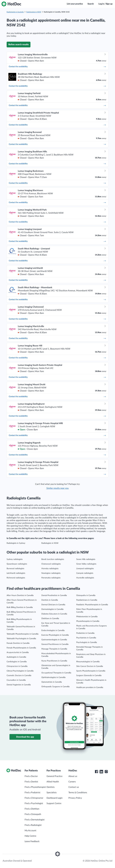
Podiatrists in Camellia (85, 633)
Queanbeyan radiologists (17, 564)
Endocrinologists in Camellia (53, 630)
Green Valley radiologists (86, 564)
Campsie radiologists (85, 573)
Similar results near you (57, 488)
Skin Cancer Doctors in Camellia (90, 666)
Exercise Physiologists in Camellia (55, 635)
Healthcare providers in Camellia (90, 687)
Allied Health (53, 782)
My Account (30, 831)
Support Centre (54, 803)
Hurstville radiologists (85, 578)
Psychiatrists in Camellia (86, 638)
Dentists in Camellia (50, 600)
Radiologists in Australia (15, 12)
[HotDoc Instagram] (106, 772)
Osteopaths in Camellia (86, 595)
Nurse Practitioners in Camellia (54, 661)
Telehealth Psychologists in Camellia (21, 639)
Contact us (74, 787)
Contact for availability (57, 67)
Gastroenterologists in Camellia (54, 640)
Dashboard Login (55, 798)
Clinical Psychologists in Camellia (20, 671)
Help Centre (30, 836)
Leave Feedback (32, 841)
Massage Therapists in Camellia (54, 649)
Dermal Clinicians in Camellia (53, 605)
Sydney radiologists (15, 559)
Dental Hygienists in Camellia (19, 685)
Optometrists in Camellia (52, 682)
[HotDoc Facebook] (96, 772)
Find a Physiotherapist (35, 787)
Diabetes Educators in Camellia (54, 614)
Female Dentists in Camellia (18, 643)
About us (73, 776)
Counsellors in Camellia (16, 680)
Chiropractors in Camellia (17, 666)
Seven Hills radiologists (86, 559)
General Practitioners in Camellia (55, 644)
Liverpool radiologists (85, 569)
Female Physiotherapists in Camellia (21, 648)
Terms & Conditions (78, 793)
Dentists (51, 787)
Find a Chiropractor (34, 798)
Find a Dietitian (32, 809)
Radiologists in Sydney (16, 543)
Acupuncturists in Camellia (18, 652)
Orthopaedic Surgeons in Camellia (55, 687)
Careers (72, 782)
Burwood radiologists (15, 569)
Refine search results (19, 45)
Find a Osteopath (33, 814)
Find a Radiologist (33, 825)
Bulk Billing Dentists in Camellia (20, 607)
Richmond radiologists (16, 578)
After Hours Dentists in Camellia (20, 595)
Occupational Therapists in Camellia (56, 673)
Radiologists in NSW (34, 12)
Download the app (25, 737)
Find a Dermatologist (35, 820)
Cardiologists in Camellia (17, 662)
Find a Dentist (31, 782)
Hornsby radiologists (50, 569)
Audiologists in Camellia (16, 657)
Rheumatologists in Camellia (88, 662)
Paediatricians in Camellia (87, 600)
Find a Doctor (31, 776)
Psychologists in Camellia (87, 642)
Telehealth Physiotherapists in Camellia (23, 634)
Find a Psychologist (34, 803)
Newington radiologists (51, 573)
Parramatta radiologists (51, 578)
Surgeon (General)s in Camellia (89, 676)
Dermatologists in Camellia (52, 609)
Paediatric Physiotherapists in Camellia (92, 605)
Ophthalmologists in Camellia (53, 677)
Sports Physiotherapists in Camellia (91, 671)
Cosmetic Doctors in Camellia (19, 676)
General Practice (54, 776)
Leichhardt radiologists (16, 573)
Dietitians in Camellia (50, 619)
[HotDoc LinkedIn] (101, 772)
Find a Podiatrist (32, 793)
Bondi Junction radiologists (53, 559)
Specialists (52, 793)
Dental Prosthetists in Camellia (54, 595)
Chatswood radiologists (51, 564)
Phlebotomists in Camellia (87, 617)
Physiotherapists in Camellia (88, 621)
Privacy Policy (75, 798)
